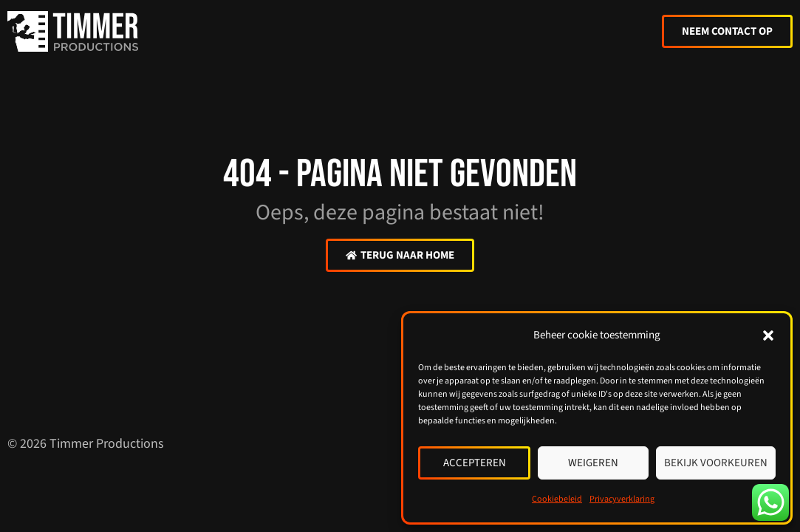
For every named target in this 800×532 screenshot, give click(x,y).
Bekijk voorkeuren (716, 463)
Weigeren (593, 463)
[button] (768, 335)
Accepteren (475, 463)
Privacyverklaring (622, 499)
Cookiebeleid (557, 499)
